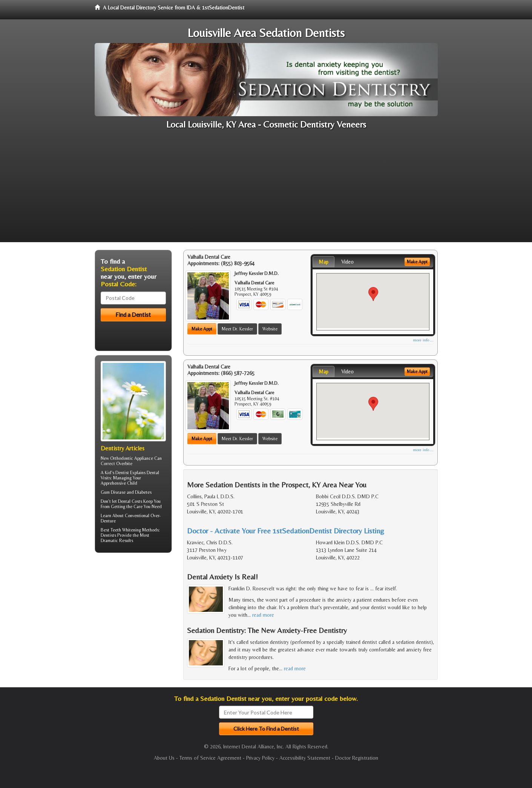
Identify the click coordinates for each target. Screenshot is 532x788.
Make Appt (202, 329)
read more (263, 615)
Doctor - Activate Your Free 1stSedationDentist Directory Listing (286, 531)
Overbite (124, 464)
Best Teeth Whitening (121, 530)
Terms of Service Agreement (210, 758)
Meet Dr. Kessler (237, 329)
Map (323, 262)
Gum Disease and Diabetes (126, 492)
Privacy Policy (260, 758)
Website (270, 329)
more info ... (423, 340)
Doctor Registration (357, 758)
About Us (164, 758)
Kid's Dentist (117, 473)
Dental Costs (130, 501)
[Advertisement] (266, 189)
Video (347, 262)
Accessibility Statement (305, 758)
